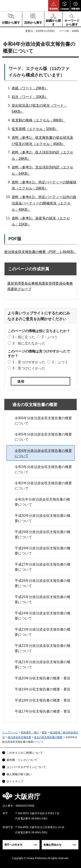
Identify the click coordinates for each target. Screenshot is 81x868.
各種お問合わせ (52, 845)
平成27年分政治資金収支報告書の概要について (43, 567)
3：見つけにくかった (29, 368)
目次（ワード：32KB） (30, 97)
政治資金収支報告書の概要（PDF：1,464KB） (40, 252)
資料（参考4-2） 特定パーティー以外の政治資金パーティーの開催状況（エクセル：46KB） (44, 203)
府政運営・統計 (30, 733)
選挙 (44, 733)
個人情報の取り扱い (19, 774)
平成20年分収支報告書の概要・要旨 (43, 678)
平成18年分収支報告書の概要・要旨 (43, 700)
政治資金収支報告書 (19, 737)
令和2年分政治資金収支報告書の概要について (43, 486)
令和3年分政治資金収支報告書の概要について (43, 469)
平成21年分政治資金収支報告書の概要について (43, 665)
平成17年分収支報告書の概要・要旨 (43, 711)
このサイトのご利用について (25, 753)
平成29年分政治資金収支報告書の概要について (43, 534)
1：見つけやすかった (29, 362)
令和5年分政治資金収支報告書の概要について (43, 437)
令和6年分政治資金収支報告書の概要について (43, 421)
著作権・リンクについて (22, 760)
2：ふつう (50, 337)
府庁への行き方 (13, 845)
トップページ (10, 733)
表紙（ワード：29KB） (30, 88)
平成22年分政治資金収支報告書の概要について (43, 648)
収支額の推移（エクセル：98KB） (38, 120)
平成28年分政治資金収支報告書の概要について (43, 551)
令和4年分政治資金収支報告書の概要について (43, 453)
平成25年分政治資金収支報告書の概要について (43, 600)
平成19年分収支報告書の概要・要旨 (43, 689)
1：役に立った (24, 337)
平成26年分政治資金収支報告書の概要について (43, 583)
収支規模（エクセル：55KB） (35, 129)
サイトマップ (15, 781)
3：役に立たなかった (29, 343)
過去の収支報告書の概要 (35, 405)
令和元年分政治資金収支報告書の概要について (42, 502)
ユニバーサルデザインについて (26, 767)
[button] (54, 6)
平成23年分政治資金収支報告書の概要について (43, 632)
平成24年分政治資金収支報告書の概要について (43, 616)
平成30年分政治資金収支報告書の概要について (43, 518)
